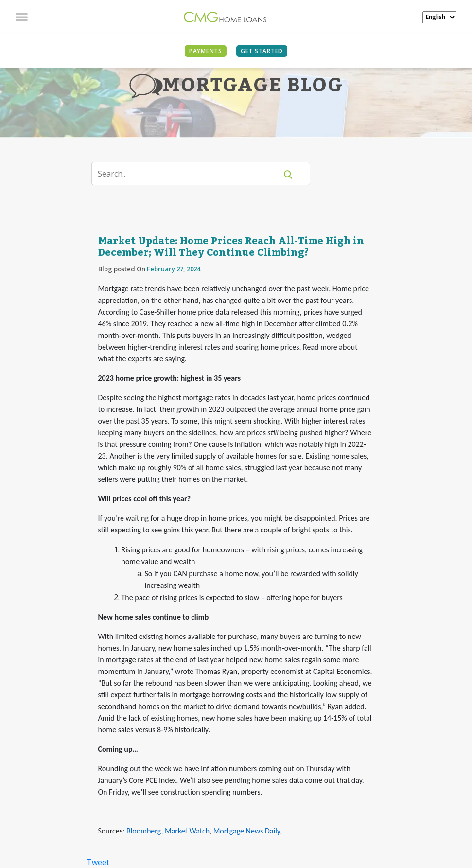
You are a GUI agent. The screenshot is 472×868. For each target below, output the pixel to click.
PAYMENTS (206, 51)
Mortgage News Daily (247, 831)
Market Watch (187, 831)
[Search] (190, 174)
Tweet (98, 862)
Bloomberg (144, 831)
